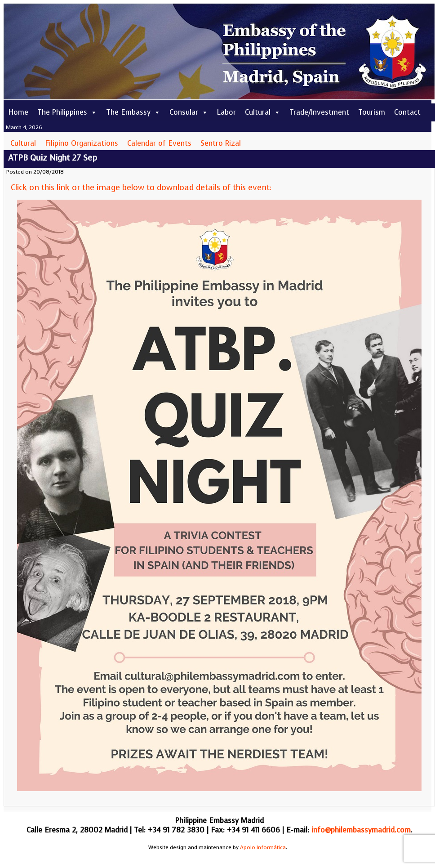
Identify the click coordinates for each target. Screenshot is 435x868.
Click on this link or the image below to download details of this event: (141, 188)
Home (18, 112)
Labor (226, 112)
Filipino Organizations (82, 143)
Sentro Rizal (221, 143)
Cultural (263, 112)
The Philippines (67, 112)
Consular (189, 112)
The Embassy (133, 112)
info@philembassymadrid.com (361, 830)
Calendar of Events (159, 143)
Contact (407, 112)
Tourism (372, 112)
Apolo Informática (263, 847)
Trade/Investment (319, 112)
